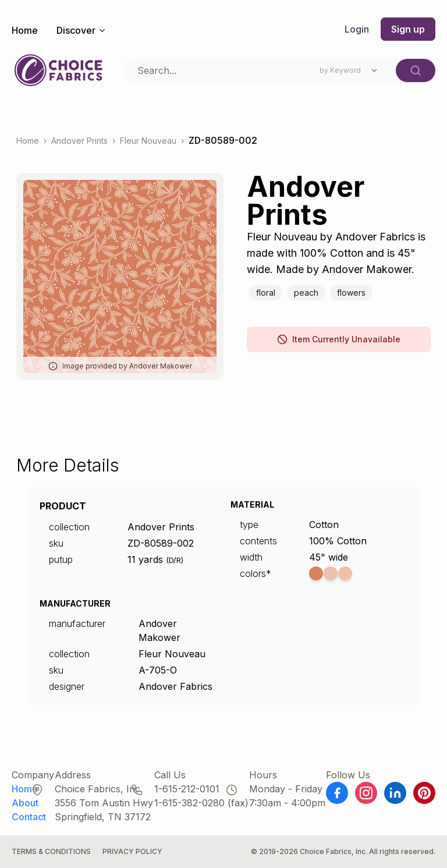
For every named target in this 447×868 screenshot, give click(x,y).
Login (357, 29)
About (25, 803)
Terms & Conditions (51, 851)
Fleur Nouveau (148, 141)
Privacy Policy (132, 851)
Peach (306, 293)
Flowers (351, 293)
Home (25, 30)
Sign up (408, 29)
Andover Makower (159, 630)
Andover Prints (79, 141)
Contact (29, 817)
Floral (266, 293)
